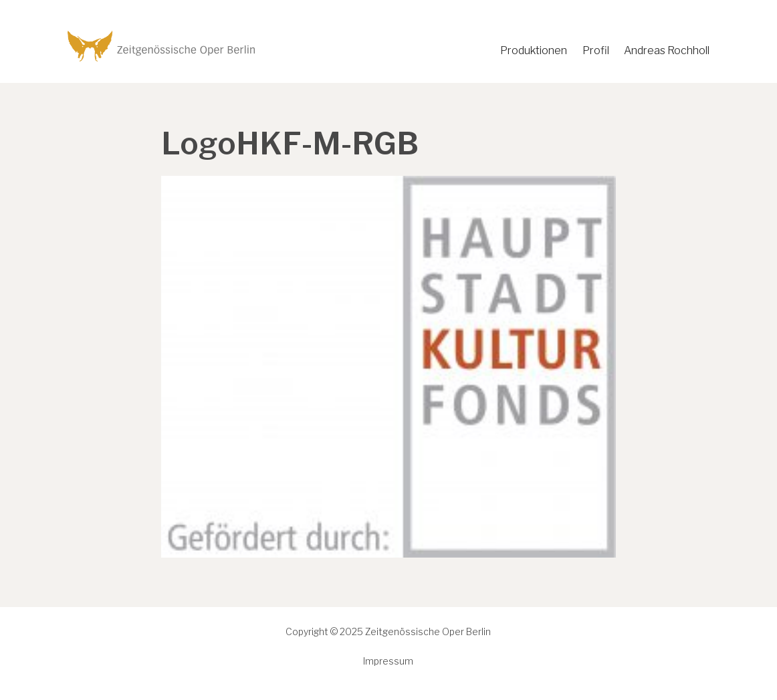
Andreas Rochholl (667, 50)
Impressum (388, 661)
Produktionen (534, 50)
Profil (596, 50)
